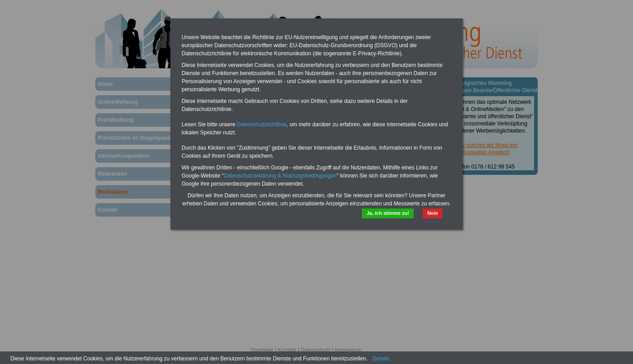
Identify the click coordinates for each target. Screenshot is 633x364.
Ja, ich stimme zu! (388, 213)
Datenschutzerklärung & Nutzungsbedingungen (280, 176)
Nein (432, 213)
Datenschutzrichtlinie (262, 124)
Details (381, 359)
